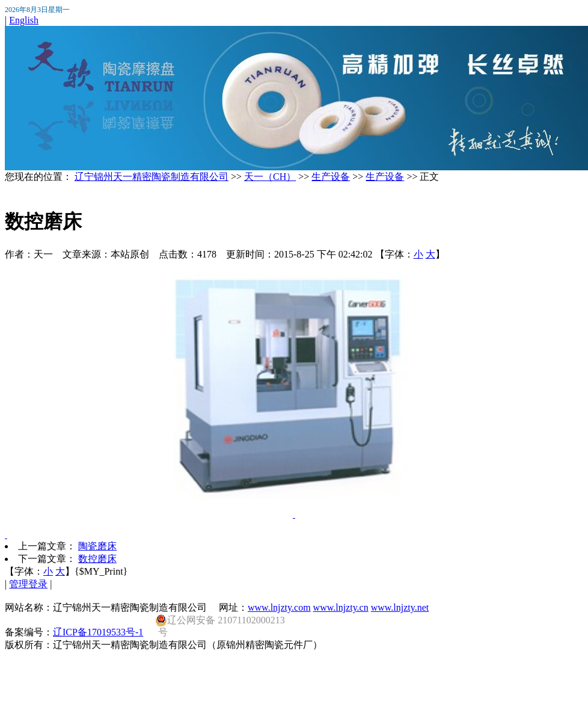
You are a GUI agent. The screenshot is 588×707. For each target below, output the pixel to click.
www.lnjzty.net (400, 607)
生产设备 (331, 177)
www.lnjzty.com (279, 607)
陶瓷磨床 (97, 546)
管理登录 (28, 584)
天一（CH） (270, 177)
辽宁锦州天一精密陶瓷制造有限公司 (152, 177)
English (24, 20)
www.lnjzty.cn (341, 607)
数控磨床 (97, 559)
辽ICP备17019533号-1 (98, 632)
